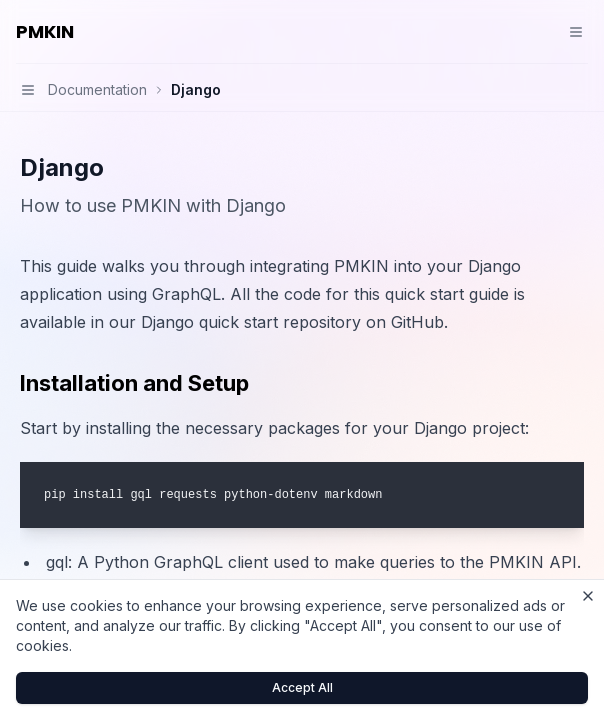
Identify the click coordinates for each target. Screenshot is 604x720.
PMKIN (45, 31)
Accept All (302, 687)
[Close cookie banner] (588, 596)
